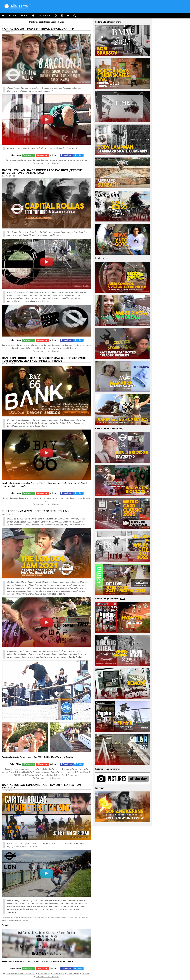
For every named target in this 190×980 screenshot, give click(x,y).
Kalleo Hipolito (33, 522)
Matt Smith (65, 348)
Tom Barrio (32, 775)
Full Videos (45, 16)
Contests (68, 769)
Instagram (43, 155)
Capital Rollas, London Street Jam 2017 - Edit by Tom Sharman (41, 786)
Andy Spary (41, 426)
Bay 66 (63, 420)
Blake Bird (35, 148)
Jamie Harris (59, 148)
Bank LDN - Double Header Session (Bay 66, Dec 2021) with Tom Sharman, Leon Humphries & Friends (44, 359)
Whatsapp (30, 155)
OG (85, 160)
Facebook (67, 155)
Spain (38, 160)
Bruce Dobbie (24, 148)
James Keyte (62, 525)
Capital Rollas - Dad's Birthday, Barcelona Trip (38, 29)
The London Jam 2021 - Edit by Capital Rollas (35, 511)
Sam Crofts (46, 522)
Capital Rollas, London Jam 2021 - (43, 757)
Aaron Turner (51, 772)
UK (23, 498)
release (25, 232)
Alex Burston (59, 519)
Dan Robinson (37, 348)
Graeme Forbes (46, 775)
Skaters (12, 16)
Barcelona (47, 88)
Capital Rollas (13, 88)
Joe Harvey (79, 423)
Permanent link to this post (47, 163)
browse (117, 769)
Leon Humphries (15, 426)
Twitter (80, 155)
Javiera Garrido (21, 348)
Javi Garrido (70, 295)
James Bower (8, 772)
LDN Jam (46, 582)
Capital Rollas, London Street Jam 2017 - (43, 961)
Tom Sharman (45, 295)
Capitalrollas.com (42, 301)
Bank (7, 498)
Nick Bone (77, 348)
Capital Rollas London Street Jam (22, 769)
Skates (24, 16)
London (62, 582)
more (118, 22)
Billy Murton (80, 292)
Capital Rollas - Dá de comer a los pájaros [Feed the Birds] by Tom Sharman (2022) (42, 171)
